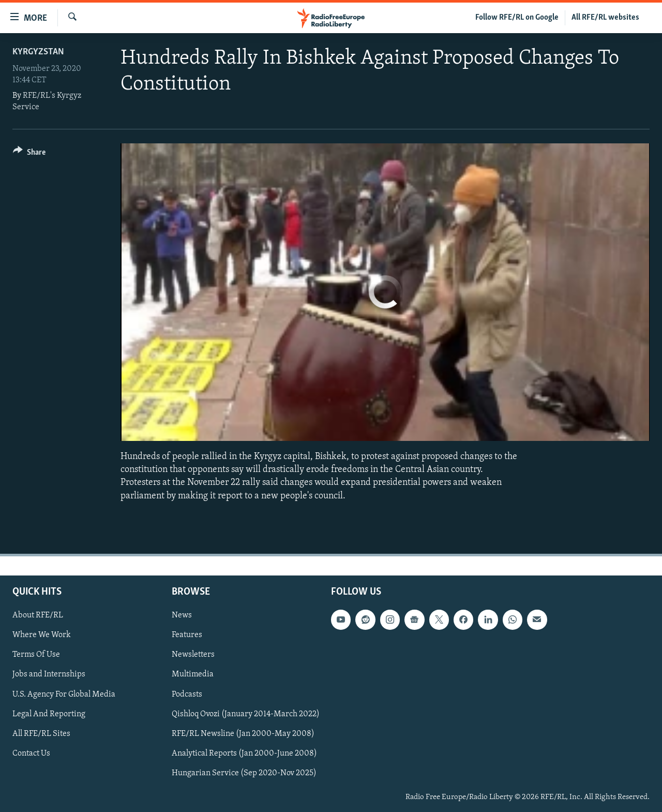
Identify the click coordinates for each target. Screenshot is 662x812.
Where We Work (42, 635)
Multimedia (193, 674)
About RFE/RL (38, 615)
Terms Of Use (36, 655)
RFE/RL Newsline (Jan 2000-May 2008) (243, 733)
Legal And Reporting (49, 714)
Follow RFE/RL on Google (517, 18)
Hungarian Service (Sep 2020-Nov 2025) (244, 773)
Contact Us (31, 754)
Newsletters (193, 655)
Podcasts (187, 694)
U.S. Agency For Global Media (64, 694)
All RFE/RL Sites (41, 733)
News (182, 615)
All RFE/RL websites (605, 18)
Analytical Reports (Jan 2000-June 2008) (244, 754)
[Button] (29, 154)
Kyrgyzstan (38, 52)
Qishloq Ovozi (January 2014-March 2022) (246, 714)
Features (187, 635)
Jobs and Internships (49, 674)
